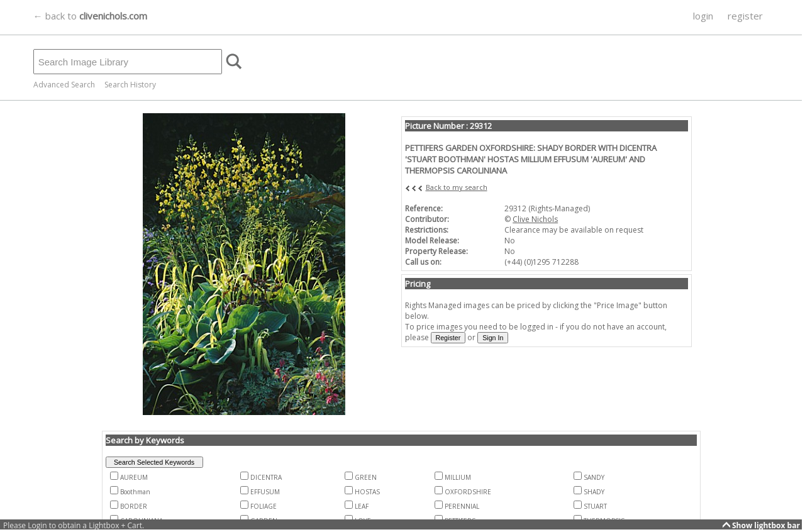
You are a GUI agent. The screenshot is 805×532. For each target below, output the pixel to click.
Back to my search (457, 187)
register (745, 16)
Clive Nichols (535, 219)
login (703, 16)
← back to (90, 16)
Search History (130, 85)
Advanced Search (64, 85)
